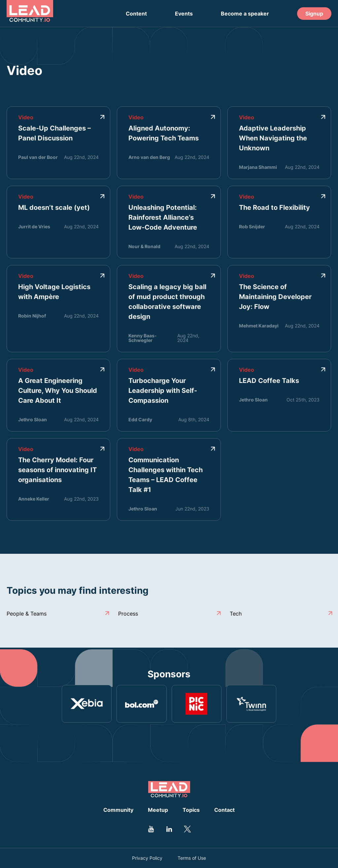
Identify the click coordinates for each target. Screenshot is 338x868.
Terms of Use (192, 858)
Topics (191, 810)
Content (136, 14)
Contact (224, 810)
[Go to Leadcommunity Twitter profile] (187, 829)
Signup (314, 14)
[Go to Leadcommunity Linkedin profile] (169, 829)
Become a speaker (245, 14)
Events (184, 14)
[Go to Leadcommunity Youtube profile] (151, 829)
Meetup (158, 810)
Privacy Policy (147, 858)
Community (118, 810)
